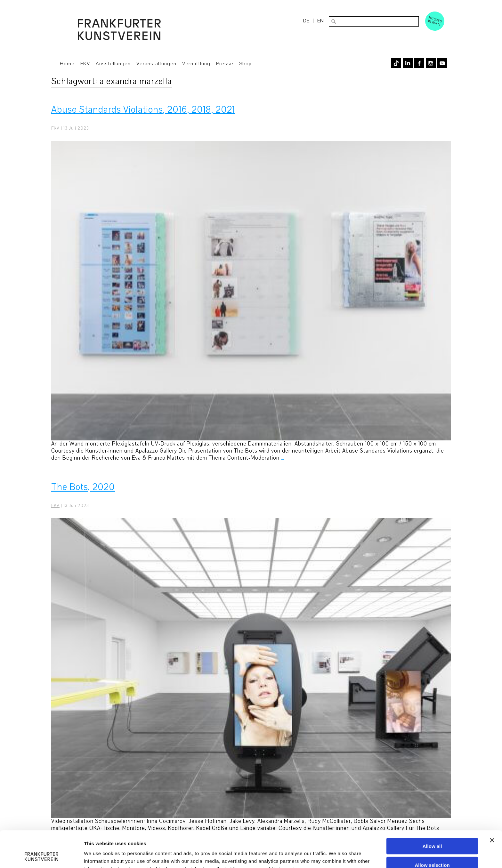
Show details (336, 855)
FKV (85, 64)
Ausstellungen (113, 64)
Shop (245, 64)
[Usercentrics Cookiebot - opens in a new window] (41, 856)
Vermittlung (196, 64)
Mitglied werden (435, 21)
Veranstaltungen (156, 64)
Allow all (432, 812)
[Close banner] (492, 806)
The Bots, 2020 (83, 487)
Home (67, 64)
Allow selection (432, 831)
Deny (432, 850)
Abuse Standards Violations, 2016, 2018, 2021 (143, 110)
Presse (225, 64)
